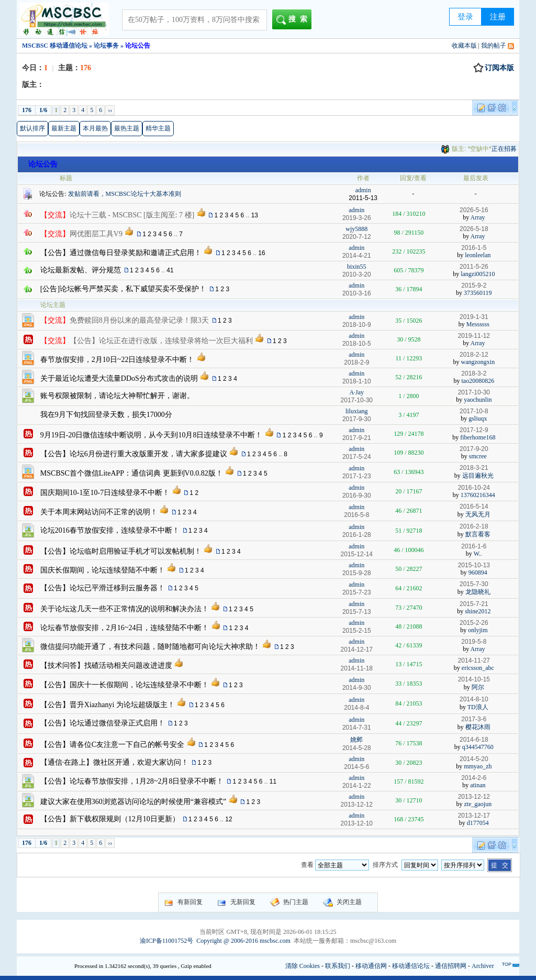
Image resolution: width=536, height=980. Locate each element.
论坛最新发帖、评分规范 (81, 270)
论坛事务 (106, 46)
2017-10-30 (474, 392)
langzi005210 (478, 274)
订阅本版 (494, 68)
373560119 (478, 293)
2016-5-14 (474, 506)
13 (255, 215)
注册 (498, 17)
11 (273, 781)
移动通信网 (371, 966)
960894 (478, 572)
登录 (465, 17)
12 (228, 819)
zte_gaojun (478, 804)
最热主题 (127, 128)
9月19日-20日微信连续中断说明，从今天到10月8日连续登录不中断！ (152, 435)
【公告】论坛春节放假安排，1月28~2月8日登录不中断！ (132, 781)
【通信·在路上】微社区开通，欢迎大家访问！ (115, 762)
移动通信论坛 (411, 966)
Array (478, 217)
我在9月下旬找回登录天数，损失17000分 (106, 415)
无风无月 (478, 514)
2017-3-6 (474, 719)
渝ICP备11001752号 (166, 941)
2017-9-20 (474, 449)
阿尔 (478, 687)
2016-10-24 (474, 488)
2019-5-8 (474, 642)
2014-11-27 (474, 660)
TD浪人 (478, 707)
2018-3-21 (474, 468)
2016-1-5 (474, 248)
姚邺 (356, 740)
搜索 (294, 20)
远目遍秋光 (478, 476)
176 (27, 110)
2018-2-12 (474, 355)
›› (110, 110)
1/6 (43, 110)
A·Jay (356, 392)
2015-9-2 (474, 285)
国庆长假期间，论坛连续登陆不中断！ (103, 570)
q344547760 (478, 747)
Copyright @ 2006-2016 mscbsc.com (243, 941)
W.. (478, 554)
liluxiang (357, 411)
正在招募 (504, 149)
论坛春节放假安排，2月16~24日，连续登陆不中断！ (125, 628)
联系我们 (338, 966)
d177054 (478, 823)
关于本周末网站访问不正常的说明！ (99, 512)
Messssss (478, 324)
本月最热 (95, 128)
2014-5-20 (474, 759)
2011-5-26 (474, 267)
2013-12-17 (474, 816)
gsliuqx (478, 419)
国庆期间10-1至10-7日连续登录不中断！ (105, 493)
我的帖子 (494, 46)
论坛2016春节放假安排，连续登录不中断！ (110, 530)
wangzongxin (478, 362)
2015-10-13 (474, 565)
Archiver (483, 966)
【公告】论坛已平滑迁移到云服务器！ (103, 588)
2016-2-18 (474, 526)
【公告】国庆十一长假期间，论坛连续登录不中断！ (125, 685)
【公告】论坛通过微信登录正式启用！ (103, 723)
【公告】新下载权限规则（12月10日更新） (110, 819)
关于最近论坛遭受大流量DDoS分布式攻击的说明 (119, 378)
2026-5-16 (474, 210)
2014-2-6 (474, 778)
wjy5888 (356, 229)
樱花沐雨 (478, 727)
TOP (507, 964)
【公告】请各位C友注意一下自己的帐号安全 (112, 745)
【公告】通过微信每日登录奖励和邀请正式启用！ (121, 253)
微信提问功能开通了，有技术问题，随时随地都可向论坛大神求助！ (150, 647)
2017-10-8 (474, 411)
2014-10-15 (474, 679)
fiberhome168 (478, 437)
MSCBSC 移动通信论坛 (55, 46)
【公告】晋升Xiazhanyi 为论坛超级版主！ (108, 705)
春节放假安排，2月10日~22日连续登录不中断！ (118, 360)
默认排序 (32, 128)
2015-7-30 (474, 584)
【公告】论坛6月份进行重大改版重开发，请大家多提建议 (134, 454)
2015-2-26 (474, 623)
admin (363, 190)
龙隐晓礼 (478, 592)
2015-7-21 (474, 604)
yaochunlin (478, 400)
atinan (478, 785)
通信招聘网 (451, 966)
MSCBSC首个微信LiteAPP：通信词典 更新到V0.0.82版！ (132, 473)
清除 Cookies (303, 966)
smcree (478, 456)
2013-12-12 (474, 797)
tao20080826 (478, 381)
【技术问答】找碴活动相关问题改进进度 (106, 665)
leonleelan (478, 255)
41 (170, 270)
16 (261, 253)
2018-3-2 (474, 373)
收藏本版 (464, 46)
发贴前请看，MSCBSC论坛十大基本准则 (125, 194)
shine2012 (478, 611)
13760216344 (478, 495)
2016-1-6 (474, 546)
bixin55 (357, 267)
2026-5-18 (474, 229)
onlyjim (478, 630)
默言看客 (478, 534)
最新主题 (64, 128)
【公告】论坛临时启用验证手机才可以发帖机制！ (121, 551)
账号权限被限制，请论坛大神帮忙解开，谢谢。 (117, 396)
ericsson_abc (478, 668)
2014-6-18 (474, 740)
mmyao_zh (478, 766)
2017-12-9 (474, 430)
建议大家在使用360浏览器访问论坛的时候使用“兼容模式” (133, 802)
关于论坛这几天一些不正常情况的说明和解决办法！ (125, 609)
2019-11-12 (474, 336)
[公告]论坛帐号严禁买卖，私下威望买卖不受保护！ (123, 289)
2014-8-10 (474, 699)
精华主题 (158, 128)
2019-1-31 (474, 317)
